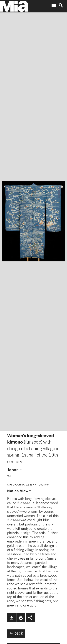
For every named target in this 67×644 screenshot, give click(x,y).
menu (54, 6)
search (61, 6)
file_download (12, 618)
